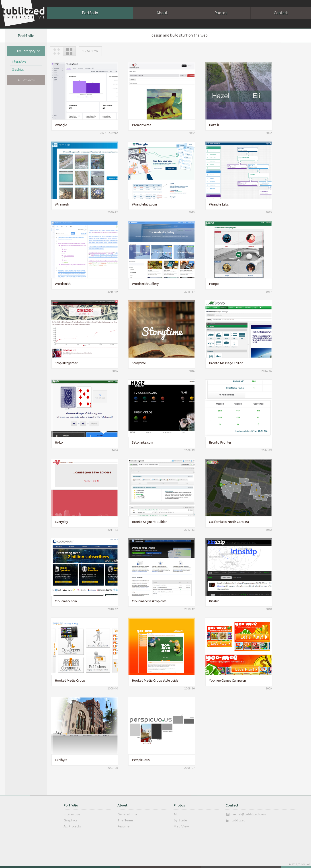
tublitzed (235, 820)
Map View (181, 826)
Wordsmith (62, 283)
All (176, 813)
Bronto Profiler (218, 442)
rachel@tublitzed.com (245, 814)
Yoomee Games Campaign (225, 680)
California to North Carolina (226, 521)
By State (180, 820)
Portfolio (90, 13)
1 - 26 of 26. (90, 51)
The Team (125, 820)
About (162, 13)
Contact (232, 805)
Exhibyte (60, 759)
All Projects (26, 80)
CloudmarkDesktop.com (148, 601)
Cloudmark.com (65, 601)
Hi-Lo (58, 442)
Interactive (19, 62)
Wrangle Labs (216, 204)
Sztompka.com (141, 442)
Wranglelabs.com (143, 204)
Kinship (212, 601)
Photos (220, 13)
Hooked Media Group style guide (154, 680)
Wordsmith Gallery (144, 283)
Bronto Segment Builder (148, 521)
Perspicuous (139, 759)
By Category (30, 50)
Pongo (211, 283)
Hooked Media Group (69, 680)
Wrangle (60, 124)
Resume (123, 826)
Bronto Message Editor (223, 363)
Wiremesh (61, 204)
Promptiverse (140, 124)
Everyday (61, 521)
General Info (127, 813)
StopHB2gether (65, 363)
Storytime (137, 363)
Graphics (18, 70)
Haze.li (211, 124)
